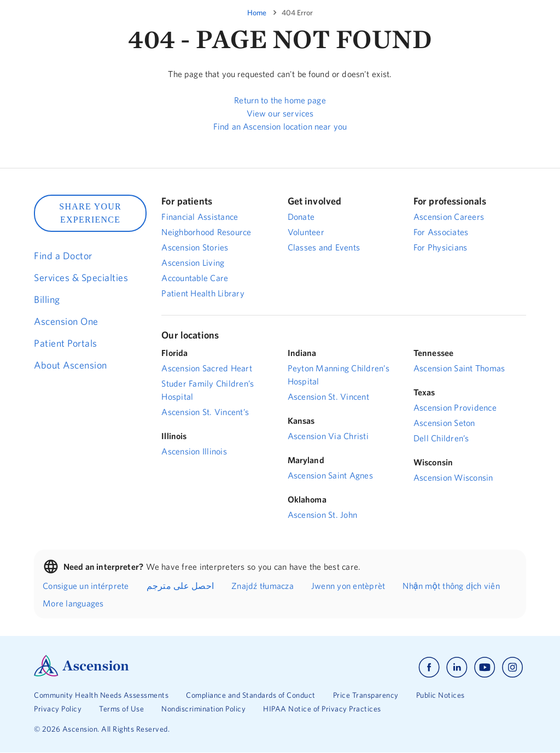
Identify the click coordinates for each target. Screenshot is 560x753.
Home (257, 13)
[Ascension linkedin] (457, 667)
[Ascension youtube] (485, 667)
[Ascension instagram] (512, 667)
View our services (280, 113)
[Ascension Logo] (81, 674)
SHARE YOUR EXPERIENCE (90, 213)
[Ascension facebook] (429, 667)
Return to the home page (280, 100)
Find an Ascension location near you (280, 126)
